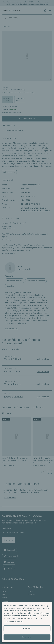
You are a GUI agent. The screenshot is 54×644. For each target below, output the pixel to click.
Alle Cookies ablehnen (14, 621)
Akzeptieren (27, 637)
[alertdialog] (27, 622)
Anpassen (27, 628)
